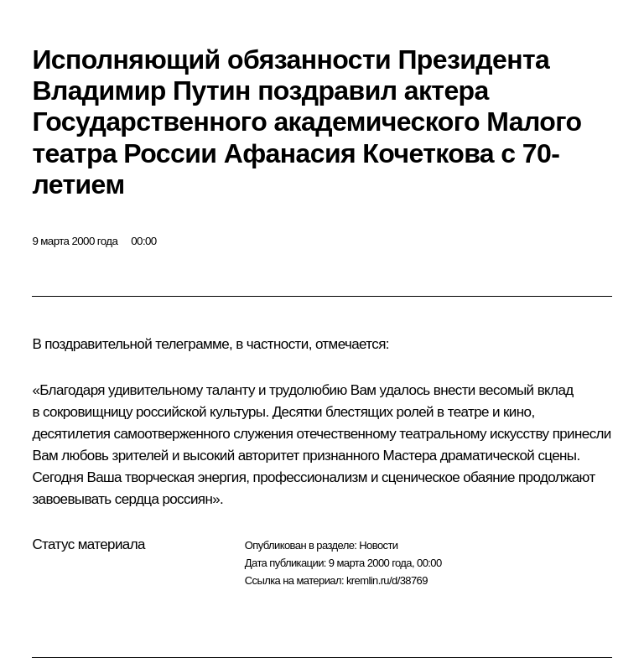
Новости (378, 545)
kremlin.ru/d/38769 (387, 580)
